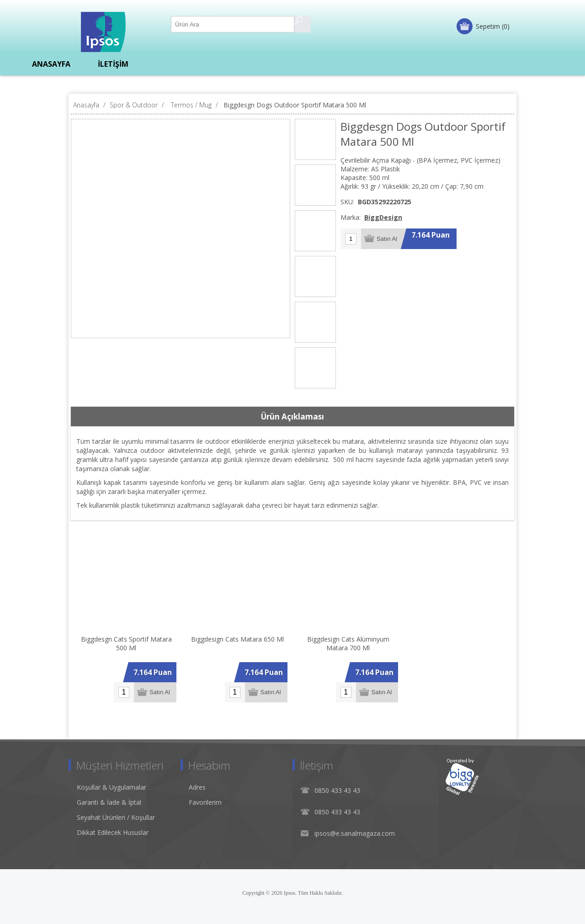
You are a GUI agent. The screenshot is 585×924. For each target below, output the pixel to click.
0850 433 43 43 (337, 790)
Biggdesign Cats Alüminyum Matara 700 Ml (348, 643)
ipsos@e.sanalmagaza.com (355, 833)
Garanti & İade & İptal (109, 802)
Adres (197, 787)
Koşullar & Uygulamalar (112, 787)
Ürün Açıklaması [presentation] (292, 417)
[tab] (292, 417)
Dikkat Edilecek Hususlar (113, 832)
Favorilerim (205, 802)
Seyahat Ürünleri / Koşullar (116, 817)
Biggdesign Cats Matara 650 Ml (237, 639)
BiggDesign (383, 217)
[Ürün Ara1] (233, 24)
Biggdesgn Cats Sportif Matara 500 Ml (126, 643)
